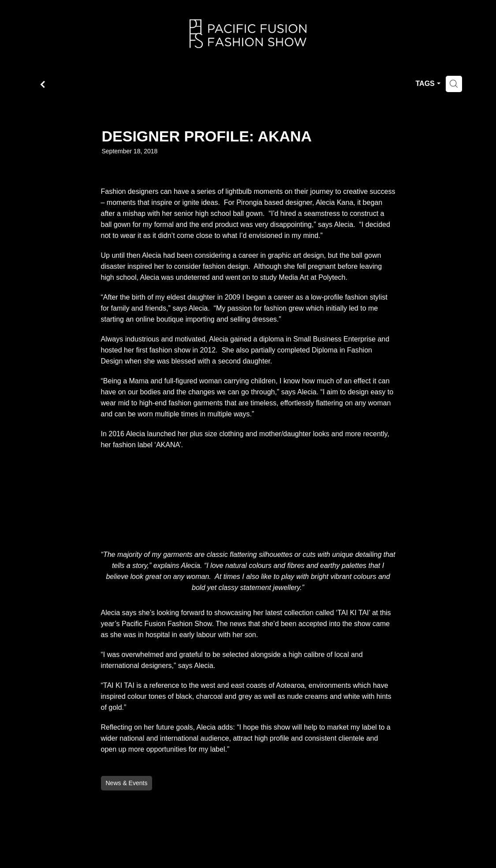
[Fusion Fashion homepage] (248, 34)
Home (29, 32)
